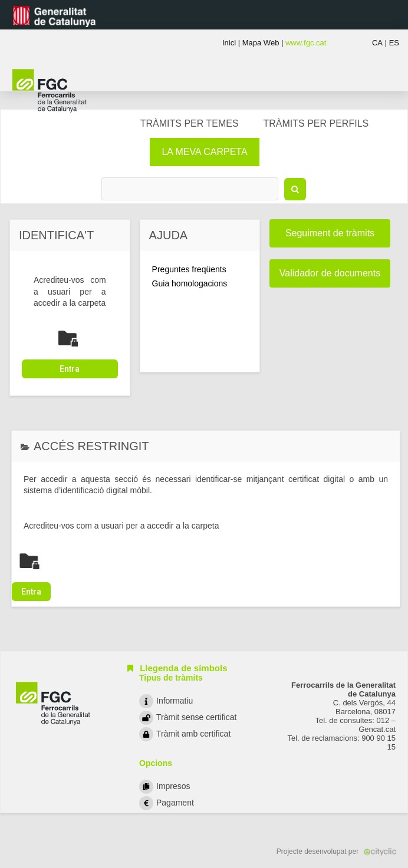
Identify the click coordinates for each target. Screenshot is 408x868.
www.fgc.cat (306, 43)
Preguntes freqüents (189, 269)
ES (394, 43)
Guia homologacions (190, 283)
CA (377, 43)
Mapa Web (261, 43)
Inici (229, 43)
